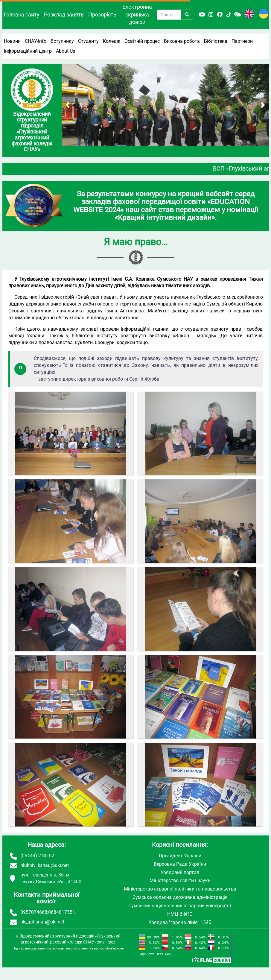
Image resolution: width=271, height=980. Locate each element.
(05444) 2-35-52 (37, 856)
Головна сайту (22, 15)
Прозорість (102, 15)
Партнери (242, 41)
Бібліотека (216, 41)
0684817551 (62, 912)
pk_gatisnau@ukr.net (42, 922)
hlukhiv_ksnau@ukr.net (45, 865)
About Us (66, 51)
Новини (12, 41)
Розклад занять (64, 15)
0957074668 (34, 912)
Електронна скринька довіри (137, 14)
